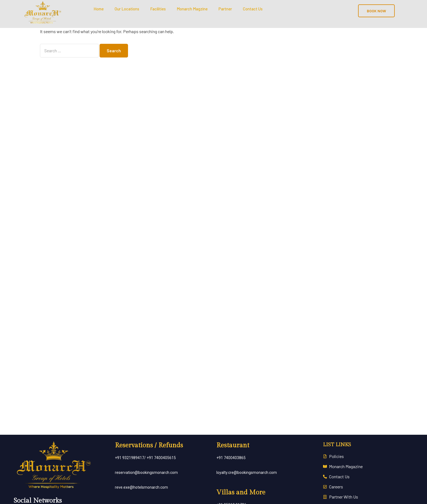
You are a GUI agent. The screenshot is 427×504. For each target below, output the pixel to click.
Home (99, 9)
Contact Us (253, 9)
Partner (225, 9)
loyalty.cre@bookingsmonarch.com (247, 473)
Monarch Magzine (192, 9)
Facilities (158, 9)
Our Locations (127, 9)
